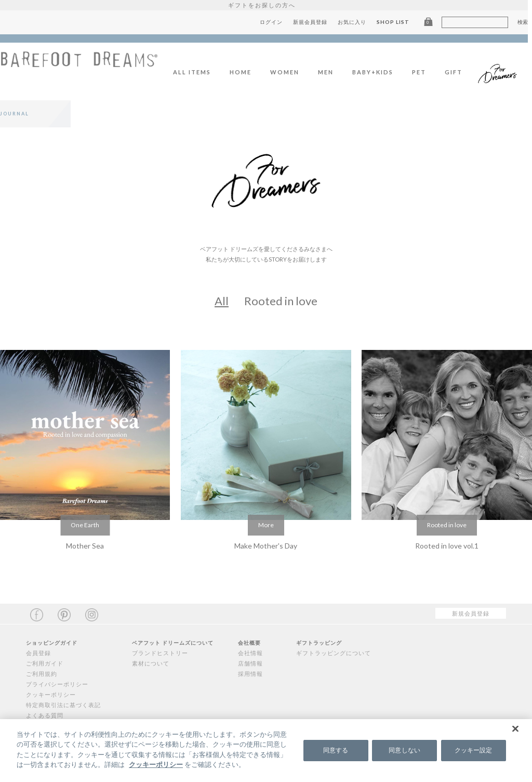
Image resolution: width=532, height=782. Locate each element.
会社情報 (250, 653)
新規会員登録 (314, 22)
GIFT (458, 72)
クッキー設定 (474, 750)
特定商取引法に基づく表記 (63, 705)
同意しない (404, 750)
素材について (151, 663)
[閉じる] (515, 728)
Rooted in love (281, 301)
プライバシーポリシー (57, 684)
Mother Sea (85, 546)
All (222, 301)
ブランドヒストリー (160, 653)
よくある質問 (45, 715)
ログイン (275, 22)
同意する (336, 750)
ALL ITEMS (196, 72)
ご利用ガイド (45, 663)
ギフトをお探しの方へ (266, 5)
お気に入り (356, 22)
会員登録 (38, 653)
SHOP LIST (397, 22)
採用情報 (250, 674)
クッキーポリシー (51, 694)
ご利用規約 (42, 674)
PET (423, 72)
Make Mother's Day (266, 546)
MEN (330, 72)
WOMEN (289, 72)
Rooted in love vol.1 (447, 546)
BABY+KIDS (377, 72)
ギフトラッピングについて (334, 653)
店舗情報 (250, 663)
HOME (245, 72)
